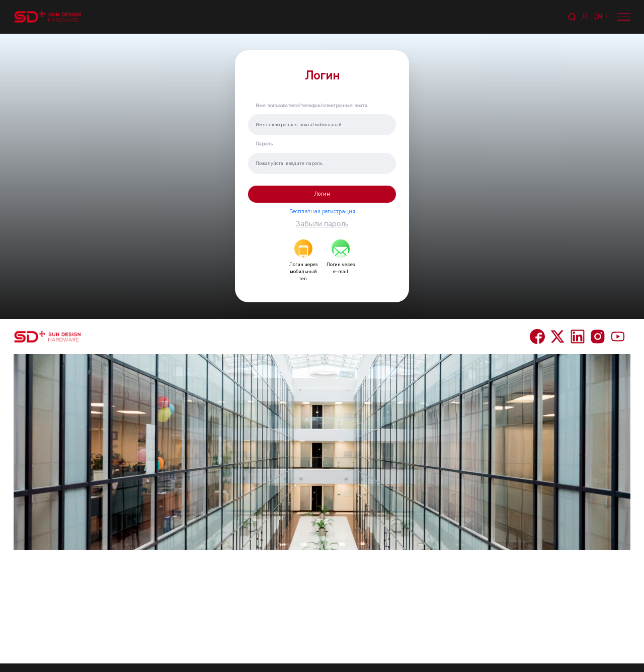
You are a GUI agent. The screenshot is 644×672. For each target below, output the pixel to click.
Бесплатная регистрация (322, 212)
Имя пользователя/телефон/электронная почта (311, 105)
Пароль (264, 144)
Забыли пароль (322, 224)
